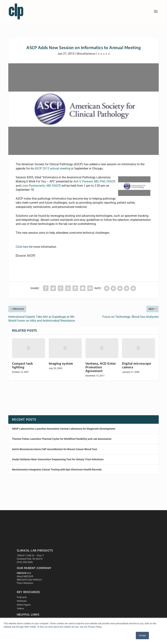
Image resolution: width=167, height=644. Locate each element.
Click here (22, 247)
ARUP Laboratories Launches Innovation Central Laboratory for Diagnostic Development (64, 429)
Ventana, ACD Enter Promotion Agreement (101, 367)
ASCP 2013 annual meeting (52, 168)
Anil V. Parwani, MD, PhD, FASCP (94, 181)
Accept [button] (142, 636)
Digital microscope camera (136, 365)
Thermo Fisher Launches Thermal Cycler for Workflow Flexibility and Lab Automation (62, 439)
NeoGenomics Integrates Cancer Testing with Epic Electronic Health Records (57, 470)
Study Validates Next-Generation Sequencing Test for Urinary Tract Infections (58, 459)
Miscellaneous (86, 54)
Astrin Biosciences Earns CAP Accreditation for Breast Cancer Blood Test (55, 449)
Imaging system (61, 363)
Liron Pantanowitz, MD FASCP (41, 186)
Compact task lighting (22, 365)
